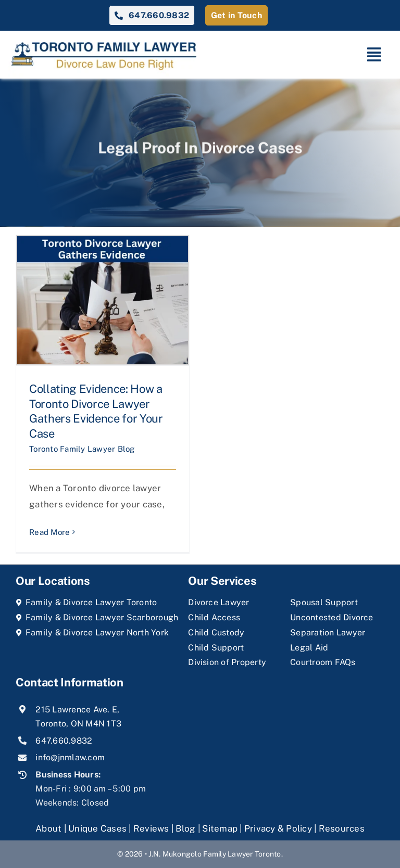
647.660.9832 (64, 741)
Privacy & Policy (278, 828)
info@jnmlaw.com (70, 757)
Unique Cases (97, 828)
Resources (342, 828)
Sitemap (220, 828)
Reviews (151, 828)
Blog (185, 828)
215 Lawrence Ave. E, (77, 710)
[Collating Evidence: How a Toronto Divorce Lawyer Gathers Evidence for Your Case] (103, 300)
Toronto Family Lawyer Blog (82, 449)
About (50, 828)
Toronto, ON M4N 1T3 (78, 724)
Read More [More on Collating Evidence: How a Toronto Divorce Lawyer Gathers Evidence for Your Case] (49, 532)
